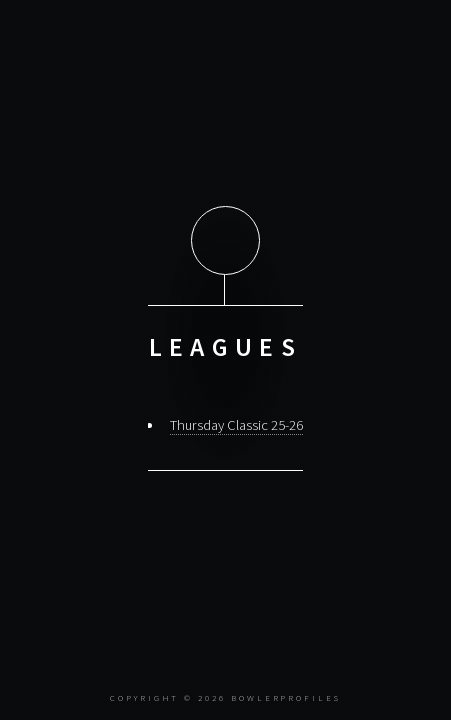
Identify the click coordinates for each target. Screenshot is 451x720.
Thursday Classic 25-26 (236, 425)
